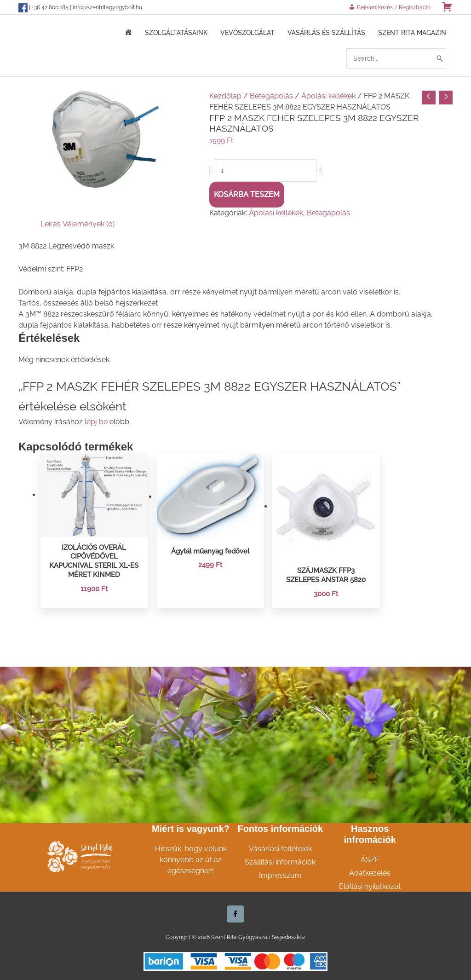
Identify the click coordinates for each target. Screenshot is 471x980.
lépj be (96, 421)
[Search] (440, 58)
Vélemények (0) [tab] (89, 223)
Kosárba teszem (247, 193)
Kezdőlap (225, 95)
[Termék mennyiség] (266, 169)
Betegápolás (271, 95)
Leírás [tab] (51, 223)
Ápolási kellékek (328, 95)
